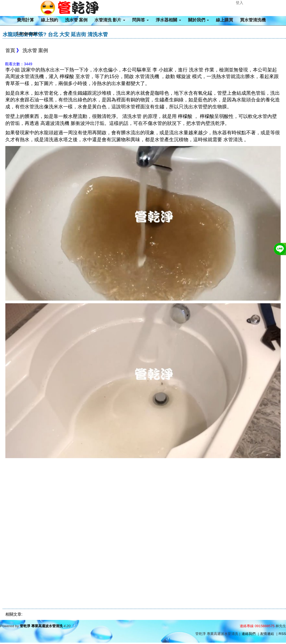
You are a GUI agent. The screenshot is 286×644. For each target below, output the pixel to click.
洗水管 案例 (76, 20)
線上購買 (224, 20)
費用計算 (25, 20)
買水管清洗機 (253, 20)
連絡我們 (249, 634)
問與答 (140, 20)
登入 (239, 3)
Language (28, 33)
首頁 (10, 51)
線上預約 (49, 20)
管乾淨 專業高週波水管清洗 (41, 626)
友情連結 (267, 634)
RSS (282, 634)
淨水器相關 (168, 20)
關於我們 (199, 20)
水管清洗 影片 (110, 20)
